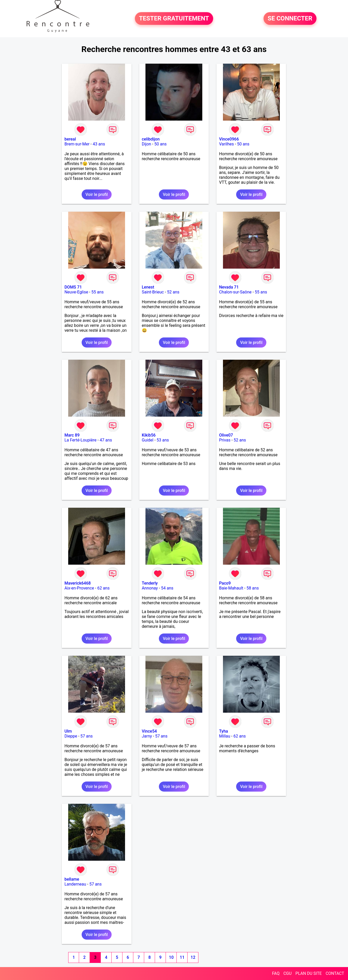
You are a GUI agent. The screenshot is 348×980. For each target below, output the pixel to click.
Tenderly (150, 583)
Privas (225, 440)
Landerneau (75, 884)
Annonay (150, 588)
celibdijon (151, 139)
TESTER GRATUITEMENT (174, 19)
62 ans (103, 588)
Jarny (147, 736)
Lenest (148, 287)
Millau (225, 736)
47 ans (106, 440)
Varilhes (226, 144)
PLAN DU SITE (309, 973)
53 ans (163, 440)
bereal (70, 139)
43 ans (99, 144)
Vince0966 (229, 139)
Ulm (68, 731)
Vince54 (149, 731)
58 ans (253, 588)
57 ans (87, 736)
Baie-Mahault (231, 588)
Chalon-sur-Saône (235, 292)
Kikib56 (149, 435)
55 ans (98, 292)
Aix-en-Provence (79, 588)
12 (193, 957)
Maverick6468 (78, 583)
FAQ (276, 973)
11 (182, 957)
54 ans (167, 588)
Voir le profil (97, 194)
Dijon (146, 144)
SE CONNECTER (290, 19)
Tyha (224, 731)
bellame (72, 879)
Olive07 (226, 435)
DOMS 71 (73, 287)
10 (171, 957)
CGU (288, 973)
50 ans (160, 144)
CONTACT (335, 973)
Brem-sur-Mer (77, 144)
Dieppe (71, 736)
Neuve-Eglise (76, 292)
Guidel (148, 440)
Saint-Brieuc (153, 292)
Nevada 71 (229, 287)
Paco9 (225, 583)
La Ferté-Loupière (80, 440)
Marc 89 (72, 435)
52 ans (173, 292)
